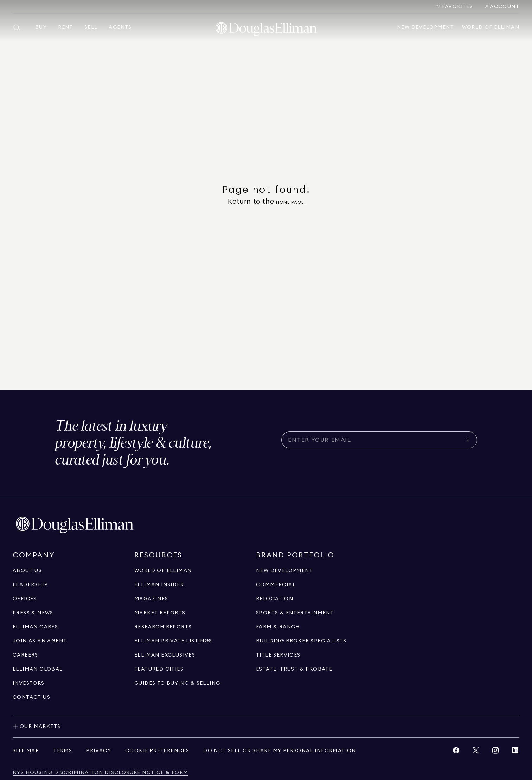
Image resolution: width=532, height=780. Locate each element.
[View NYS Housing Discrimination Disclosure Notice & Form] (100, 773)
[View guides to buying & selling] (177, 683)
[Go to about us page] (27, 571)
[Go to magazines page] (151, 599)
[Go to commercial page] (276, 585)
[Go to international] (38, 669)
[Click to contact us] (31, 697)
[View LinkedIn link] (515, 752)
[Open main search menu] (20, 27)
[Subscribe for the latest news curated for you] (375, 440)
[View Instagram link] (495, 752)
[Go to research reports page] (163, 627)
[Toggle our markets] (266, 726)
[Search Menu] (502, 7)
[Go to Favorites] (454, 7)
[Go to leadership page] (30, 585)
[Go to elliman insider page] (159, 585)
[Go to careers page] (25, 655)
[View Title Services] (278, 655)
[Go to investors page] (29, 683)
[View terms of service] (63, 751)
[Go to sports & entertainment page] (295, 613)
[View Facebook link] (456, 752)
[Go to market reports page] (160, 613)
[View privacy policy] (99, 751)
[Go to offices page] (25, 599)
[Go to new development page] (284, 571)
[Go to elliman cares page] (35, 627)
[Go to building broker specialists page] (301, 641)
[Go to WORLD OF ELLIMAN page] (163, 571)
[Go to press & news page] (33, 613)
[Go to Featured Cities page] (159, 669)
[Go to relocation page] (275, 599)
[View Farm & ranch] (278, 627)
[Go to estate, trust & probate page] (294, 669)
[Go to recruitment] (40, 641)
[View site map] (26, 751)
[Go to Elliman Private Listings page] (173, 641)
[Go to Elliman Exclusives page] (165, 655)
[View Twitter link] (476, 752)
